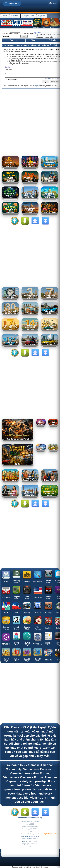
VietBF (39, 33)
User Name (6, 34)
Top (41, 818)
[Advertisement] (30, 124)
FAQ (33, 40)
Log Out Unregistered (51, 834)
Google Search (28, 16)
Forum (4, 16)
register (37, 86)
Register (41, 16)
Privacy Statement (31, 818)
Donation (15, 16)
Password (5, 36)
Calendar (53, 40)
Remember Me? (28, 34)
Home (53, 3)
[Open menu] (12, 3)
